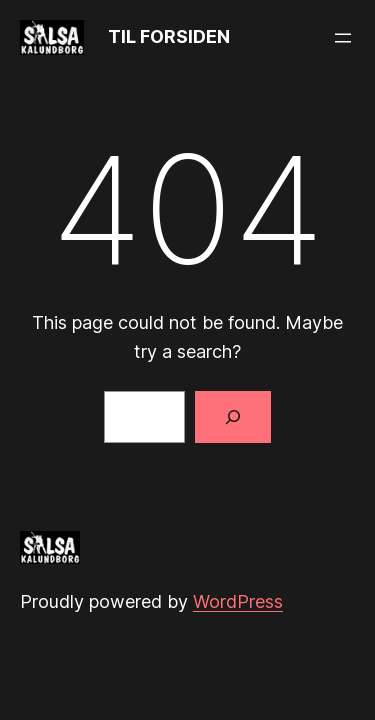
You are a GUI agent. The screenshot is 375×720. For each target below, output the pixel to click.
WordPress (238, 601)
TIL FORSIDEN (169, 36)
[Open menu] (343, 38)
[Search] (233, 417)
